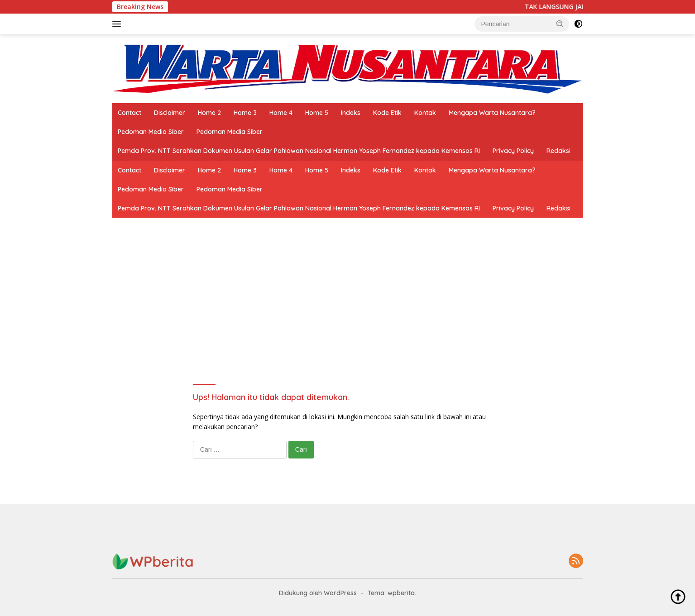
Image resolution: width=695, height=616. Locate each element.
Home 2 (209, 113)
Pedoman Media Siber (151, 132)
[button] (560, 24)
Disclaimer (170, 113)
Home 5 (317, 113)
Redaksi (558, 151)
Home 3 (245, 113)
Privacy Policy (513, 151)
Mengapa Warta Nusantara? (492, 113)
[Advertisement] (348, 286)
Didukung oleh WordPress (318, 593)
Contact (129, 113)
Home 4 (281, 113)
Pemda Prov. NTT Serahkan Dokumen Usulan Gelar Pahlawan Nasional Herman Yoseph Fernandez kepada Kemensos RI (299, 151)
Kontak (425, 113)
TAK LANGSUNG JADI (561, 7)
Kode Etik (387, 113)
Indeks (351, 113)
